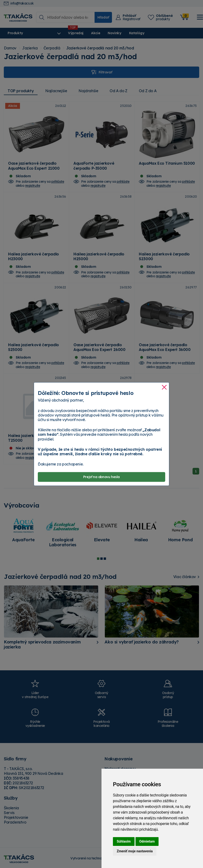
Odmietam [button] (147, 841)
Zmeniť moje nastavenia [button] (135, 851)
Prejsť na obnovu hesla (101, 477)
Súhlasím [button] (124, 841)
